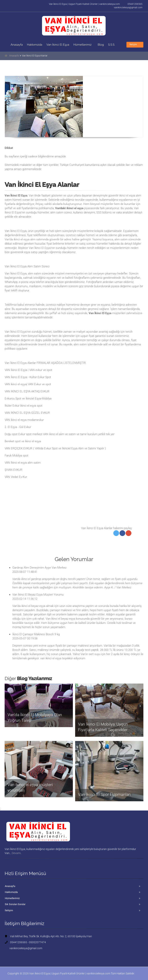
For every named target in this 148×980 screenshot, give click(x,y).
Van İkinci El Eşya (58, 45)
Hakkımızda (35, 45)
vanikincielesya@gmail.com (128, 8)
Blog (101, 45)
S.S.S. (112, 45)
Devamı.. (19, 853)
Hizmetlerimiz (82, 45)
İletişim (135, 44)
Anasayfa (17, 45)
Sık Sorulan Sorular (15, 904)
